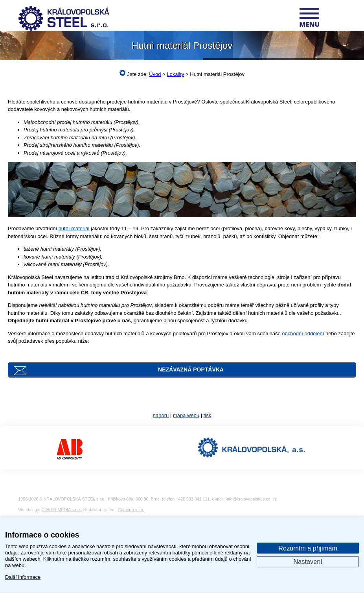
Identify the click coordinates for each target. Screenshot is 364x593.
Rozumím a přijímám (308, 548)
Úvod (155, 74)
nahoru (161, 415)
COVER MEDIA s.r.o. (61, 510)
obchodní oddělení (303, 333)
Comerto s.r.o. (131, 510)
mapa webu (186, 415)
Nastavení (308, 562)
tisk (208, 415)
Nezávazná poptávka (191, 369)
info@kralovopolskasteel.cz (252, 499)
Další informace (23, 577)
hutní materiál (74, 228)
